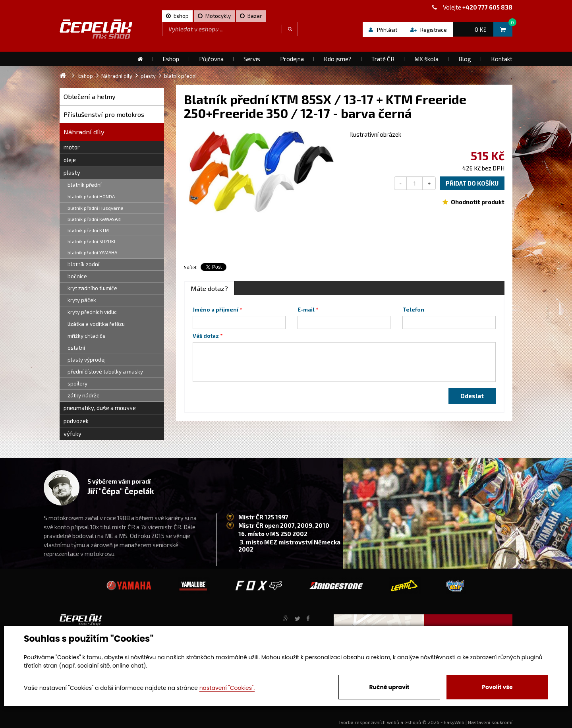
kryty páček (82, 300)
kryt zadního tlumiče (92, 288)
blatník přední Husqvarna (96, 208)
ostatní (76, 348)
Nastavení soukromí (490, 722)
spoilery (77, 383)
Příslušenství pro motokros (104, 114)
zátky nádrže (84, 395)
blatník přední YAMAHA (92, 252)
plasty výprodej (87, 360)
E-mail (306, 310)
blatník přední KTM (88, 230)
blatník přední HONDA (91, 196)
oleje (70, 160)
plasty (72, 172)
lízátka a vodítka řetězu (96, 324)
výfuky (72, 434)
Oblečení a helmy (90, 96)
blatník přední (85, 185)
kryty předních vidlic (92, 312)
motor (72, 147)
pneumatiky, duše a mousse (100, 408)
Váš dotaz (206, 336)
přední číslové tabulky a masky (105, 372)
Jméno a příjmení (215, 310)
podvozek (76, 421)
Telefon (413, 310)
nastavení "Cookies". (227, 688)
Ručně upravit (389, 687)
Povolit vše (497, 687)
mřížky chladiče (87, 336)
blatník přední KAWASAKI (95, 219)
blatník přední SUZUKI (91, 241)
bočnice (77, 276)
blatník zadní (83, 264)
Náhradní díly (84, 132)
